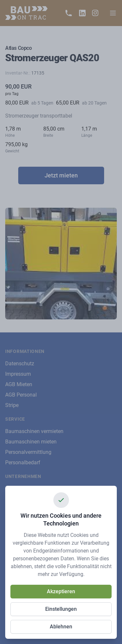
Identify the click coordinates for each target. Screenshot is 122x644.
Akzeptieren (61, 591)
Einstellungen (61, 609)
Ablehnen (61, 627)
